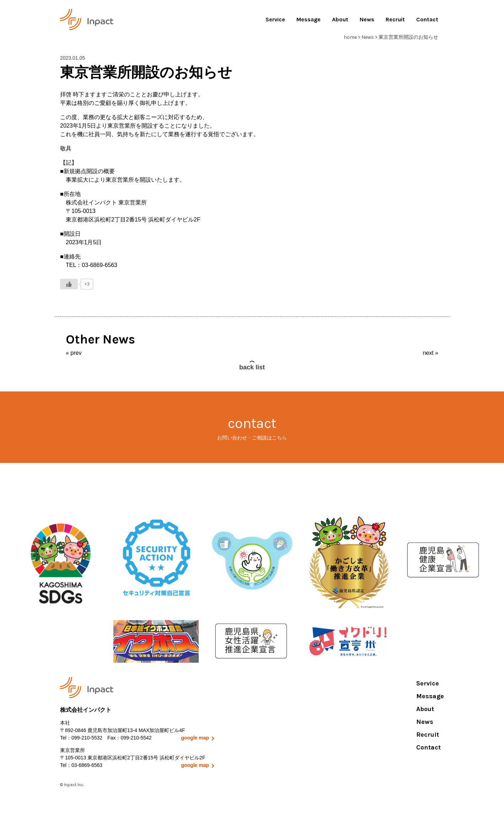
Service (275, 19)
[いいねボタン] (69, 284)
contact (252, 428)
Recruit (395, 19)
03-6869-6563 (87, 765)
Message (309, 19)
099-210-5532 (87, 738)
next (428, 353)
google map (195, 738)
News (367, 19)
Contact (427, 19)
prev (76, 353)
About (340, 19)
